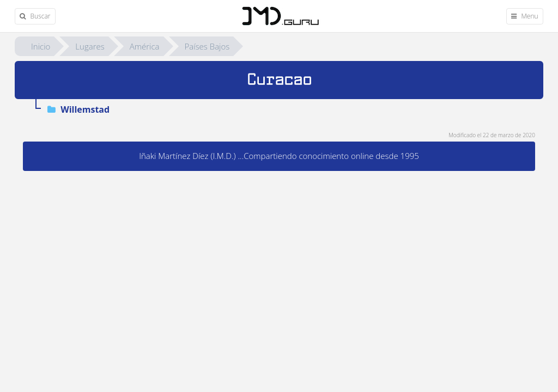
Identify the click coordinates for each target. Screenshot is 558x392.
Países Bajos (207, 46)
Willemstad (78, 109)
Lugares (90, 46)
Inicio (41, 46)
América (145, 46)
